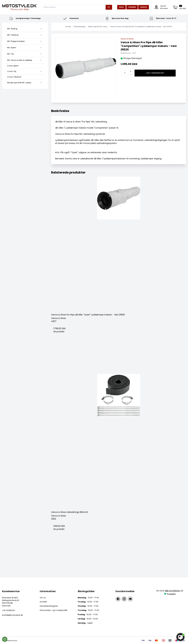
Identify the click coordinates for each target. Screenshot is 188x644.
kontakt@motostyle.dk (12, 615)
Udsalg (144, 7)
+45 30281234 (8, 610)
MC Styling (12, 29)
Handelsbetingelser (49, 606)
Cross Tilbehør (14, 77)
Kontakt (43, 602)
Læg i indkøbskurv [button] (155, 73)
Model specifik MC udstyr (19, 83)
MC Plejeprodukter (16, 41)
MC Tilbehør (13, 35)
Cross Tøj (12, 71)
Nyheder (132, 7)
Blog (121, 7)
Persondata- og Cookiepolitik (54, 610)
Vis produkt (59, 332)
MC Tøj (11, 54)
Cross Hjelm (13, 66)
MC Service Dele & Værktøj (20, 60)
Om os (43, 598)
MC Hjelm (12, 48)
